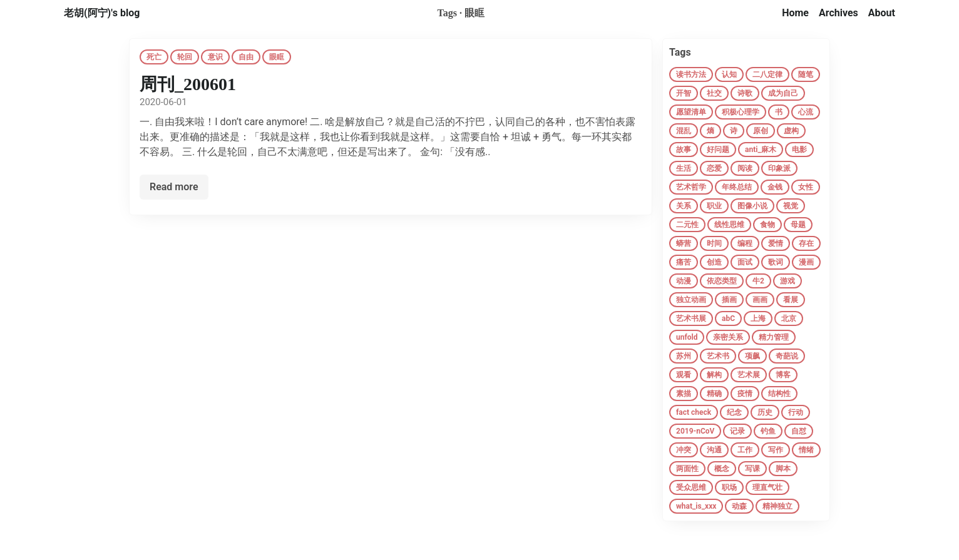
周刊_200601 (188, 84)
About (882, 13)
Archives (838, 13)
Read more (174, 187)
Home (795, 13)
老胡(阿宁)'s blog (102, 13)
